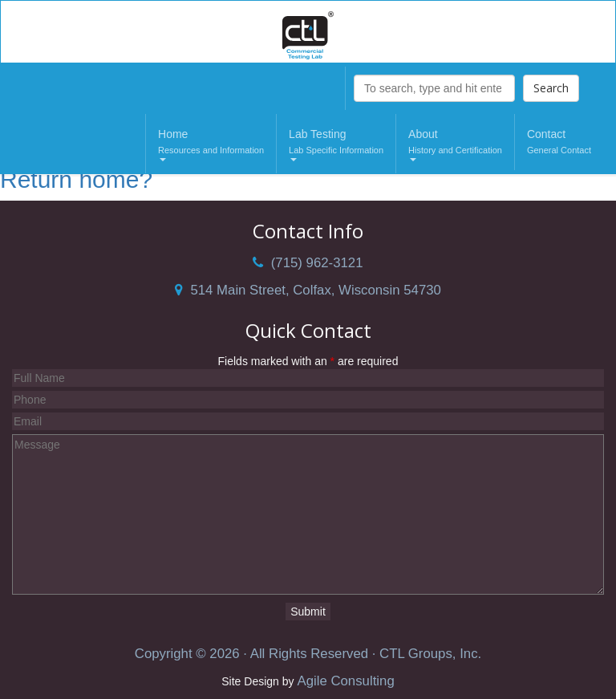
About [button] (455, 144)
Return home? (76, 179)
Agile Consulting (345, 681)
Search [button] (551, 88)
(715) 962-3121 (308, 263)
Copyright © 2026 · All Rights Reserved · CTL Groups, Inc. (308, 654)
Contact (559, 143)
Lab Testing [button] (336, 144)
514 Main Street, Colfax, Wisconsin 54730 (308, 290)
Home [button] (211, 144)
